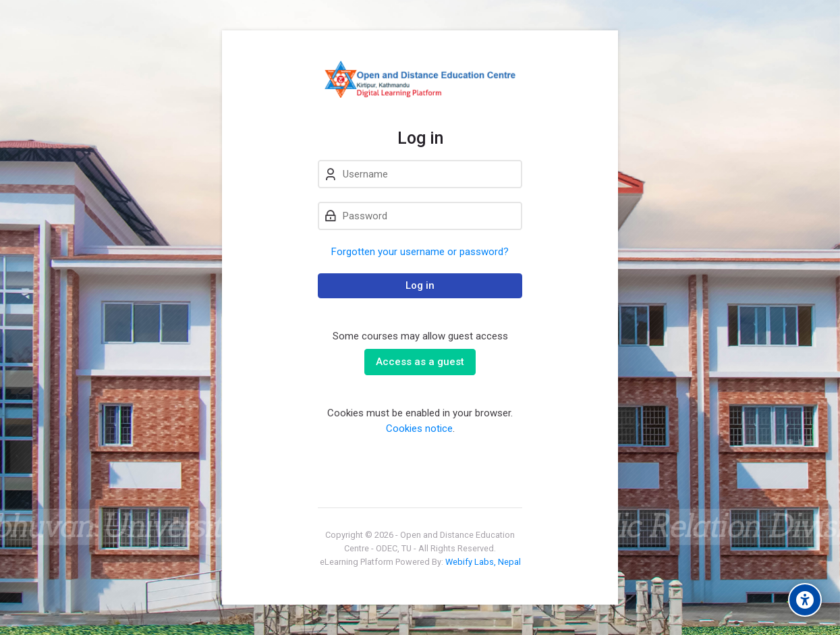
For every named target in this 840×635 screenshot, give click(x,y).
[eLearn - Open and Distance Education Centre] (420, 79)
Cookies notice (419, 429)
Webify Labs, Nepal (483, 562)
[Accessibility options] (805, 600)
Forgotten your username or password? (420, 252)
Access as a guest (420, 362)
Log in (420, 285)
